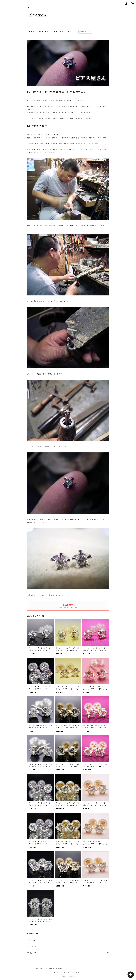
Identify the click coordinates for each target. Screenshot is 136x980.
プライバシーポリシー (36, 968)
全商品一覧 (31, 940)
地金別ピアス (32, 953)
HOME (32, 32)
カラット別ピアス (33, 946)
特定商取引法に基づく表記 (54, 968)
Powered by (68, 976)
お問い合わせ (59, 32)
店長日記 (71, 32)
